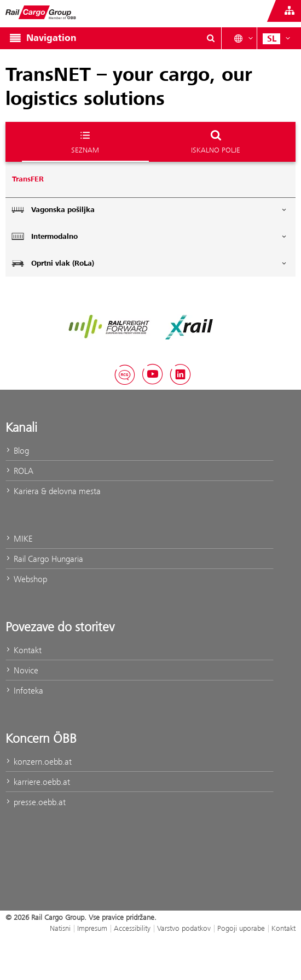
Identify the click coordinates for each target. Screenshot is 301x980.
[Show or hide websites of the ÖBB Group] (290, 11)
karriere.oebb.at (38, 782)
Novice (22, 670)
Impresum (92, 928)
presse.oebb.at (36, 802)
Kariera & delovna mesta (53, 491)
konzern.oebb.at (39, 762)
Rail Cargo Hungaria (44, 559)
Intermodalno (149, 236)
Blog (17, 451)
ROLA (19, 471)
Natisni (60, 928)
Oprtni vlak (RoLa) (149, 263)
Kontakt (24, 650)
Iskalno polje (216, 141)
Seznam (85, 141)
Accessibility (132, 928)
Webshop (26, 579)
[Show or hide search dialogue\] (211, 38)
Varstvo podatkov (184, 928)
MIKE (19, 539)
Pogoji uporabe (241, 928)
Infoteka (24, 691)
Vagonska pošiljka (149, 210)
